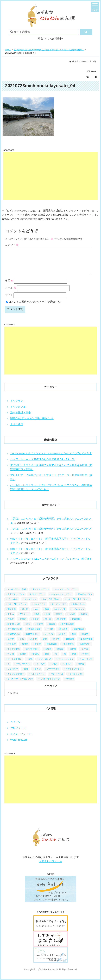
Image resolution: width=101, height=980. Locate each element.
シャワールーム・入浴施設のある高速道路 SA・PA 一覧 (43, 465)
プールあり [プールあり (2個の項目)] (13, 605)
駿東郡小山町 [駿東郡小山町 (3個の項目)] (14, 630)
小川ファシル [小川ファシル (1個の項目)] (57, 679)
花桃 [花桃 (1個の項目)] (30, 664)
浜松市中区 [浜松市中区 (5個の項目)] (69, 650)
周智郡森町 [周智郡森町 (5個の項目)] (52, 650)
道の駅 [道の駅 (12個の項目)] (25, 615)
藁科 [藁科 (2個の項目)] (74, 640)
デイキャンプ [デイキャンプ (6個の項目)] (78, 615)
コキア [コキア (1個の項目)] (38, 674)
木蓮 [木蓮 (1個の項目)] (74, 659)
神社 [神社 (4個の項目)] (37, 615)
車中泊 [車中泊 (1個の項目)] (11, 620)
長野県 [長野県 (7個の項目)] (23, 659)
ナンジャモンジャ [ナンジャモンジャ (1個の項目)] (65, 664)
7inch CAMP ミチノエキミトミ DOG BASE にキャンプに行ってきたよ (51, 459)
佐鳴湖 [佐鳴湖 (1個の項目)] (60, 654)
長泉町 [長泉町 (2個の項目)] (36, 625)
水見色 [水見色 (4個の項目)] (62, 640)
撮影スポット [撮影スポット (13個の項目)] (79, 610)
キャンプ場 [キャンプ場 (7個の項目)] (60, 615)
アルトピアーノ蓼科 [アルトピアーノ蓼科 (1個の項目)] (17, 595)
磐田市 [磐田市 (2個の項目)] (38, 650)
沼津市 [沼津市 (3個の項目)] (23, 625)
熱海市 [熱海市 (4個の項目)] (59, 620)
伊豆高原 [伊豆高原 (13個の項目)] (63, 635)
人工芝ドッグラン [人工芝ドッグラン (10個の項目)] (16, 600)
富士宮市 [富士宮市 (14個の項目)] (61, 625)
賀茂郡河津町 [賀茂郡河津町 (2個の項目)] (34, 635)
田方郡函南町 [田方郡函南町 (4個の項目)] (68, 630)
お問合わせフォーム (51, 867)
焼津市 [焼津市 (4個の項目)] (85, 640)
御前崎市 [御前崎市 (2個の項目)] (70, 645)
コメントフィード (21, 739)
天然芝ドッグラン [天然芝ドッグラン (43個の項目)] (41, 595)
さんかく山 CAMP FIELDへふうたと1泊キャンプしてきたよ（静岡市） (51, 564)
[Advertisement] (50, 176)
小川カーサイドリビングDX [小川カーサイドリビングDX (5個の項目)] (20, 684)
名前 (9, 286)
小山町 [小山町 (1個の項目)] (72, 620)
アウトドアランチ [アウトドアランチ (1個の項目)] (74, 674)
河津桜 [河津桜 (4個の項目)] (86, 659)
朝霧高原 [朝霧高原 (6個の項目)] (76, 625)
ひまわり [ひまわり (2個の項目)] (68, 669)
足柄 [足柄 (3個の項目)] (48, 620)
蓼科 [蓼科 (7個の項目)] (47, 659)
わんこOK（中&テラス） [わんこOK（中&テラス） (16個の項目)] (78, 605)
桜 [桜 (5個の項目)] (56, 659)
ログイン (15, 728)
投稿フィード (18, 733)
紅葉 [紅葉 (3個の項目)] (26, 674)
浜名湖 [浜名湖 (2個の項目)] (48, 654)
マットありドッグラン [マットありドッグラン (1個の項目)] (61, 600)
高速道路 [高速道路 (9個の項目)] (12, 615)
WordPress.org (19, 745)
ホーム (8, 50)
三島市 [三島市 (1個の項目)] (11, 625)
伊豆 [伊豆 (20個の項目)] (28, 630)
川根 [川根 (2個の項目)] (22, 645)
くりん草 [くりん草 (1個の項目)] (41, 669)
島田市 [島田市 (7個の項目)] (34, 645)
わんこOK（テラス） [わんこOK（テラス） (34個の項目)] (17, 610)
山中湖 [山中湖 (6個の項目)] (85, 654)
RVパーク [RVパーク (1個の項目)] (24, 620)
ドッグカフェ (18, 412)
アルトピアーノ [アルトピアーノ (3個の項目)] (37, 679)
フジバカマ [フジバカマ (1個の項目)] (13, 674)
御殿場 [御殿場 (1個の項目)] (84, 620)
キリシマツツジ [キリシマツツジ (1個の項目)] (23, 669)
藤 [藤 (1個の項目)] (9, 669)
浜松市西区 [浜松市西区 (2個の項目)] (85, 650)
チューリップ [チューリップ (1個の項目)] (86, 664)
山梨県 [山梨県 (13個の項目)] (73, 654)
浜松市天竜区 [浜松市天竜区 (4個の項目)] (32, 654)
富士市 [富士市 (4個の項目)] (48, 625)
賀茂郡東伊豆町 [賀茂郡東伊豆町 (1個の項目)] (15, 635)
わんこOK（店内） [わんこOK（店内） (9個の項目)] (51, 605)
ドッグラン (17, 406)
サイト (9, 300)
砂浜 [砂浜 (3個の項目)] (47, 615)
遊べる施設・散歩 (21, 418)
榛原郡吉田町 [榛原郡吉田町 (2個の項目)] (86, 645)
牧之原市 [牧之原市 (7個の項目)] (12, 650)
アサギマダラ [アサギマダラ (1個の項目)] (53, 674)
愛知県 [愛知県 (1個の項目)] (36, 659)
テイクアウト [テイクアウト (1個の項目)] (39, 610)
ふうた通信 (17, 430)
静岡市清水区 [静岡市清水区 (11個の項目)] (32, 640)
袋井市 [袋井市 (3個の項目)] (25, 650)
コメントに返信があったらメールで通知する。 (34, 307)
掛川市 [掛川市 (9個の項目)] (56, 645)
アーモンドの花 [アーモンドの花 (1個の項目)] (15, 664)
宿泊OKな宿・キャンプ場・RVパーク (32, 424)
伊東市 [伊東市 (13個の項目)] (40, 630)
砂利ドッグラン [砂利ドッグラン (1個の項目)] (37, 600)
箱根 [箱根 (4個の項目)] (37, 620)
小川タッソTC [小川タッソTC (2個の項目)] (76, 679)
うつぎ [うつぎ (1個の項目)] (54, 669)
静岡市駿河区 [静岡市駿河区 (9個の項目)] (14, 640)
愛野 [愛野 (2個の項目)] (45, 645)
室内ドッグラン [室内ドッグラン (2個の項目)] (85, 600)
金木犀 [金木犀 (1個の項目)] (81, 669)
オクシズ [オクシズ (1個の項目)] (49, 640)
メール (11, 293)
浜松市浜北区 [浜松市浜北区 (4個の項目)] (14, 654)
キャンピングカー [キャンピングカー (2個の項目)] (16, 679)
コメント (12, 245)
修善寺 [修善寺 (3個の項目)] (52, 630)
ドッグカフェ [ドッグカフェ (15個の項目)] (30, 605)
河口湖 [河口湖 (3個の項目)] (11, 659)
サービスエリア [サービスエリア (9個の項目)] (59, 610)
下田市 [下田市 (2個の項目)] (50, 635)
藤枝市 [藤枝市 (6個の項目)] (11, 645)
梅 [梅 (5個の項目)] (65, 659)
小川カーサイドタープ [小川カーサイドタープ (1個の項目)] (49, 684)
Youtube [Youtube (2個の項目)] (70, 684)
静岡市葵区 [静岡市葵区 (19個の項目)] (79, 635)
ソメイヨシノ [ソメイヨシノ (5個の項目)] (45, 664)
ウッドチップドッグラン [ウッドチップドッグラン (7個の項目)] (66, 595)
